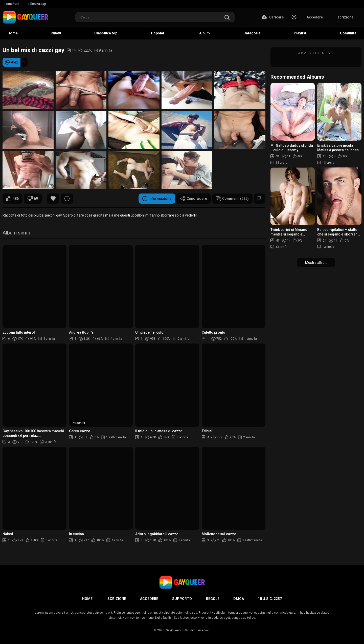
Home (13, 33)
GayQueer (173, 630)
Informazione (157, 199)
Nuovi (56, 33)
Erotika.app (37, 4)
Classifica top (106, 33)
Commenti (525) (232, 199)
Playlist (300, 33)
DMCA (239, 599)
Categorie (252, 33)
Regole (213, 599)
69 (33, 199)
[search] (227, 18)
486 (13, 199)
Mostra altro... (316, 263)
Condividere (194, 199)
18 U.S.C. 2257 (270, 599)
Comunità (348, 33)
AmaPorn (11, 4)
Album (204, 33)
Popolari (158, 33)
